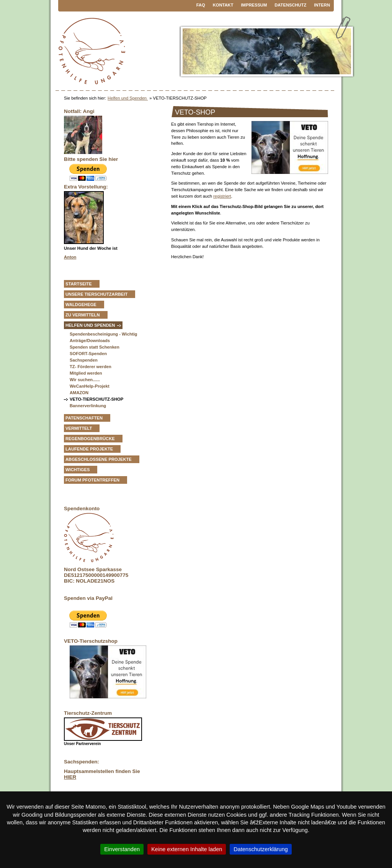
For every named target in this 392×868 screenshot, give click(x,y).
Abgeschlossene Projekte (99, 459)
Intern (322, 5)
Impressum (254, 5)
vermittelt (79, 428)
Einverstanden (122, 849)
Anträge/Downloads (90, 341)
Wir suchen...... (85, 380)
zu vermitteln (83, 315)
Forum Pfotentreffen (92, 480)
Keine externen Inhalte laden (187, 849)
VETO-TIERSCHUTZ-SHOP (96, 399)
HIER (70, 777)
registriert (222, 196)
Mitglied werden (86, 373)
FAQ (201, 5)
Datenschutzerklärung (261, 849)
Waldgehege (81, 305)
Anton (70, 257)
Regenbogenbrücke (90, 439)
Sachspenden (84, 360)
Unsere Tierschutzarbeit (96, 294)
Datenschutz (290, 5)
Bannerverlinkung (88, 406)
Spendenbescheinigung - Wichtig (103, 334)
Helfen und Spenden (128, 98)
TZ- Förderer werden (91, 367)
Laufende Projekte (89, 449)
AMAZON (79, 393)
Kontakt (223, 5)
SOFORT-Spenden (88, 354)
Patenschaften (84, 418)
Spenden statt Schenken (95, 347)
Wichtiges (78, 470)
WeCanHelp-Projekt (90, 386)
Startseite (79, 284)
